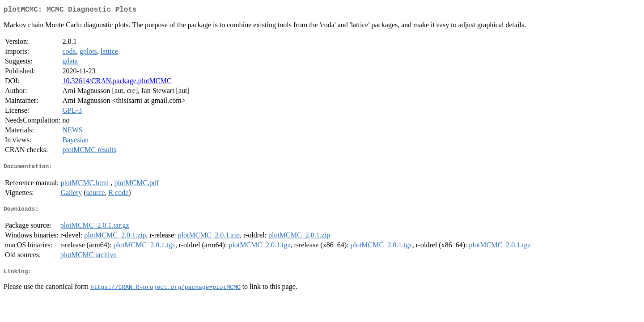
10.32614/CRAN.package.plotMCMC (117, 83)
